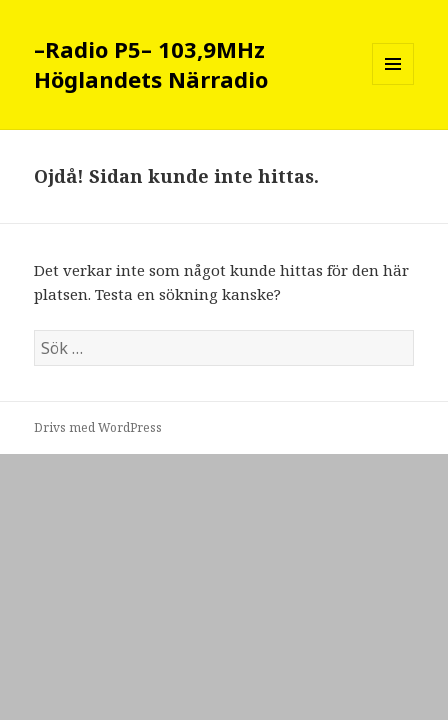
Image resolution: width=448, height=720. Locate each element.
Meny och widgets (393, 84)
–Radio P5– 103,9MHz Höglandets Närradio (151, 64)
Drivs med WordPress (98, 427)
